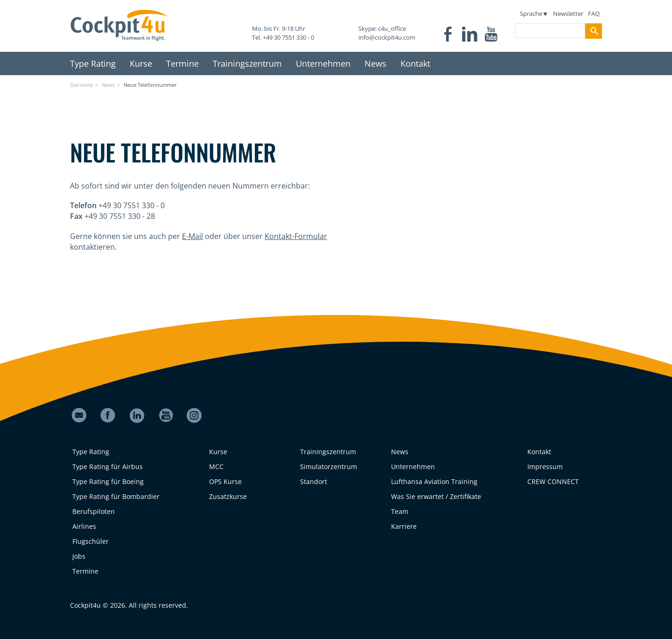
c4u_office (392, 28)
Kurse (141, 63)
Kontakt (415, 63)
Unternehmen (323, 63)
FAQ (594, 14)
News (375, 63)
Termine (182, 63)
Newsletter (568, 14)
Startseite (81, 85)
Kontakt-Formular (296, 236)
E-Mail (192, 236)
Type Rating (93, 63)
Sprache (533, 14)
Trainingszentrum (247, 63)
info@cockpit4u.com (387, 37)
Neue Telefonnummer (150, 85)
